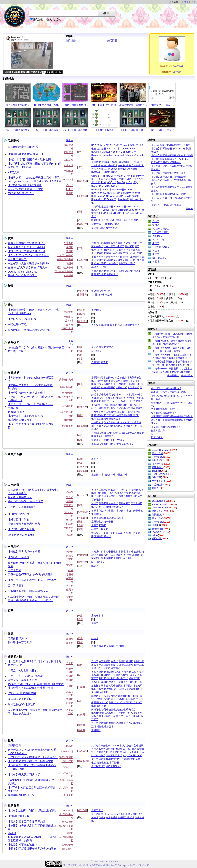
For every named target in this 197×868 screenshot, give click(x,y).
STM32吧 (96, 176)
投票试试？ (157, 437)
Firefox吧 (115, 145)
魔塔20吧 (106, 162)
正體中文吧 (124, 490)
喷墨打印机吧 (98, 220)
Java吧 (113, 186)
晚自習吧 (68, 276)
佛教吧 (70, 520)
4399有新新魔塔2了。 (21, 193)
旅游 (80, 347)
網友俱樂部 (84, 761)
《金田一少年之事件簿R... (18, 130)
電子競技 (83, 321)
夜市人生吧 (131, 426)
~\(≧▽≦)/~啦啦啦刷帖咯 (22, 693)
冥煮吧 (129, 533)
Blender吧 (126, 152)
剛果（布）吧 (116, 702)
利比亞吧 (131, 699)
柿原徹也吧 (121, 387)
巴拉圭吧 (116, 716)
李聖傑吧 (138, 401)
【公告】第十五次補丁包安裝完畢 (168, 177)
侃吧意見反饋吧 (129, 814)
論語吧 (95, 503)
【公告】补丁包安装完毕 (23, 844)
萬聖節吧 (96, 444)
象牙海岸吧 (134, 696)
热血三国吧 (105, 169)
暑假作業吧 (112, 274)
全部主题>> (187, 376)
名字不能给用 (159, 481)
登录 (186, 2)
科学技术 (83, 562)
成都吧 (130, 665)
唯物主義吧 (112, 503)
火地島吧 (135, 716)
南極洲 (81, 730)
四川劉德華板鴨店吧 (102, 295)
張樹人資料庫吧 (107, 749)
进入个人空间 (54, 20)
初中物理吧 (107, 558)
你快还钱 (156, 515)
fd (152, 434)
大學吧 (95, 271)
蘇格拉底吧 (124, 503)
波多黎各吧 (100, 689)
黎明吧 (98, 401)
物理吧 (70, 575)
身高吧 (102, 646)
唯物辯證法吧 (116, 507)
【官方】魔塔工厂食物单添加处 (27, 822)
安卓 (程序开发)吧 (115, 179)
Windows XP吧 (102, 193)
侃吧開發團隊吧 (126, 818)
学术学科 (83, 555)
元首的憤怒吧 (66, 412)
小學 (80, 267)
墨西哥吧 (96, 682)
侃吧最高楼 (14, 746)
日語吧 (70, 502)
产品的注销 (158, 485)
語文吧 (70, 497)
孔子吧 (98, 507)
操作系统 (83, 196)
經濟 (80, 529)
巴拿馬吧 (110, 686)
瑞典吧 (127, 672)
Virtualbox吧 (113, 149)
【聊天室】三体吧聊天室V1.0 (25, 416)
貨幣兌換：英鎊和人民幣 (23, 680)
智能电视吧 (97, 224)
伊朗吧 (107, 668)
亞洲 (80, 665)
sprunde (156, 471)
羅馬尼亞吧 (134, 678)
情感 (80, 525)
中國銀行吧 (121, 475)
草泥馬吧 (132, 433)
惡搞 (80, 435)
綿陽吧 (114, 665)
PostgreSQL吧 (109, 182)
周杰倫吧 (113, 395)
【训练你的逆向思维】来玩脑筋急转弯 (31, 761)
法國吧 (135, 672)
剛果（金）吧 (101, 702)
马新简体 (174, 2)
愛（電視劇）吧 (112, 423)
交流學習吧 (97, 533)
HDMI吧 (108, 224)
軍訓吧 (70, 264)
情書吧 (95, 525)
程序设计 (83, 181)
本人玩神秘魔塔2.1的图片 (23, 147)
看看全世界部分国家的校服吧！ (27, 243)
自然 (80, 566)
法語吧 (70, 524)
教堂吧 (120, 518)
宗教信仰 (83, 518)
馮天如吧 (124, 752)
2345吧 (126, 213)
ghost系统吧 (123, 199)
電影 (80, 415)
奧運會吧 (68, 312)
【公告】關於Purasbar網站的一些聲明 (171, 145)
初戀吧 (102, 525)
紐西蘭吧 (104, 723)
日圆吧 (156, 251)
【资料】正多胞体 (104, 130)
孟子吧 (105, 507)
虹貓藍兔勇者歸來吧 (119, 381)
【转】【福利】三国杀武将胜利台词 (29, 160)
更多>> (69, 140)
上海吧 (122, 665)
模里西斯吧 (97, 696)
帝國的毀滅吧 (101, 419)
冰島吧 (120, 672)
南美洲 (81, 715)
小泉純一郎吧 (126, 401)
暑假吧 (70, 247)
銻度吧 (108, 763)
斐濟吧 (112, 723)
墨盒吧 (134, 220)
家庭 (80, 616)
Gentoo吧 (111, 199)
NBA (80, 318)
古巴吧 (122, 689)
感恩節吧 (128, 444)
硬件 (80, 220)
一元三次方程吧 (117, 555)
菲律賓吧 (116, 668)
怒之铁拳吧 (135, 166)
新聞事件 (83, 295)
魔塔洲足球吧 (111, 408)
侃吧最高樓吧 (98, 766)
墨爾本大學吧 (98, 257)
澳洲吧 (95, 723)
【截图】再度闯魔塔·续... (75, 105)
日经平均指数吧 (160, 247)
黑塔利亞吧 (134, 384)
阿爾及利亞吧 (111, 699)
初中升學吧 (134, 511)
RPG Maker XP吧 (100, 145)
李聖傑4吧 (131, 398)
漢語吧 (134, 490)
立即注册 (179, 66)
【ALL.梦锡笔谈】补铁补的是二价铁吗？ (32, 580)
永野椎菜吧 (109, 440)
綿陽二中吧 (112, 250)
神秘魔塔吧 (125, 162)
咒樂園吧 (111, 415)
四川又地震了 (16, 586)
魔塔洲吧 (68, 420)
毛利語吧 (119, 493)
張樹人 (155, 488)
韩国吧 (156, 262)
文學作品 (83, 407)
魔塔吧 (70, 193)
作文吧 (129, 555)
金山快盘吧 (100, 149)
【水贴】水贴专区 (18, 816)
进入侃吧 (38, 20)
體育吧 (70, 325)
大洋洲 (81, 725)
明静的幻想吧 (110, 172)
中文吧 (127, 493)
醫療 (80, 639)
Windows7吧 (116, 196)
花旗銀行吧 (109, 475)
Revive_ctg (157, 457)
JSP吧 (98, 186)
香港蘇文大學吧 (127, 263)
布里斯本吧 (122, 723)
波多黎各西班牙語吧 (127, 496)
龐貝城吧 (96, 522)
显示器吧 (110, 220)
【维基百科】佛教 (18, 520)
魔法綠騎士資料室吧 (126, 749)
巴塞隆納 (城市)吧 (120, 675)
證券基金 (83, 471)
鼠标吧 (119, 220)
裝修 (80, 619)
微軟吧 (95, 459)
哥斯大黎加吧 (133, 689)
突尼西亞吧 (129, 702)
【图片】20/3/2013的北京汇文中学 (28, 255)
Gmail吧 (107, 210)
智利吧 (70, 676)
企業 (80, 459)
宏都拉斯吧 (112, 689)
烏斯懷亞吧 (112, 713)
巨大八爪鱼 (158, 453)
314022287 (158, 532)
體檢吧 (70, 639)
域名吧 (115, 210)
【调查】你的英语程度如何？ (166, 427)
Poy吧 (115, 401)
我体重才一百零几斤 (20, 643)
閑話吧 (115, 763)
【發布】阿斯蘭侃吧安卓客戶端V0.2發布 (32, 849)
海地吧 (105, 692)
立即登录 (178, 72)
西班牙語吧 (105, 490)
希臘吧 (102, 678)
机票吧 (102, 347)
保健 (80, 642)
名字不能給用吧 (114, 755)
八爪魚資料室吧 (130, 746)
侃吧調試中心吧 (99, 814)
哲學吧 (102, 503)
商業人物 (83, 467)
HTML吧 (123, 210)
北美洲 (81, 687)
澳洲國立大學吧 (121, 260)
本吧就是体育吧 (17, 324)
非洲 (80, 701)
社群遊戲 (83, 810)
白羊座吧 (96, 351)
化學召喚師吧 (66, 387)
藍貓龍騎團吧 (108, 387)
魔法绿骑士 (158, 467)
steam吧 (99, 172)
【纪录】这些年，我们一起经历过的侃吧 (32, 810)
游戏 (80, 167)
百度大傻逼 (14, 570)
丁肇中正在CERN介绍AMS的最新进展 (31, 574)
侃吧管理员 (158, 464)
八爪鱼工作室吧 (160, 232)
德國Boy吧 (107, 433)
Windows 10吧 (102, 196)
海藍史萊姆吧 (66, 757)
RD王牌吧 (114, 752)
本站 (82, 865)
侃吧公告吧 (67, 845)
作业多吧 (157, 236)
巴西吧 (112, 710)
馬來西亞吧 (105, 665)
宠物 (80, 359)
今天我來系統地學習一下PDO (25, 189)
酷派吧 (116, 224)
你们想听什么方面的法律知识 (166, 388)
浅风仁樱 (156, 477)
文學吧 (105, 444)
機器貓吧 (123, 384)
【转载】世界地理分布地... (47, 105)
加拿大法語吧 (109, 496)
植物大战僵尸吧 (109, 166)
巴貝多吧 (120, 686)
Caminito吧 (100, 713)
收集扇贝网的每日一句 (21, 795)
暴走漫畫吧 (67, 426)
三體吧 (70, 416)
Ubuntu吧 (106, 190)
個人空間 (83, 751)
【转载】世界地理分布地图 (24, 552)
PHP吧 (70, 189)
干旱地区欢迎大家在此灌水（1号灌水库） (33, 757)
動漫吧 (114, 384)
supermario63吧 (119, 169)
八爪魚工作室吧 (99, 746)
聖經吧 (102, 518)
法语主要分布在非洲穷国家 (24, 524)
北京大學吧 (112, 263)
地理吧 (70, 552)
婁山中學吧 (112, 271)
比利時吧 (106, 675)
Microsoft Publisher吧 (125, 155)
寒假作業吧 (100, 274)
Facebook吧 (120, 207)
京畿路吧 (99, 763)
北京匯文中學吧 (65, 255)
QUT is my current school (23, 272)
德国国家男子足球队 (20, 699)
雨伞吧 (105, 362)
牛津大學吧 (124, 257)
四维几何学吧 (98, 552)
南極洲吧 (96, 730)
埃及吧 (122, 699)
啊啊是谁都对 (159, 460)
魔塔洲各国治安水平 (20, 420)
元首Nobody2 (16, 412)
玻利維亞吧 (124, 713)
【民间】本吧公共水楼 (21, 529)
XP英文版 (14, 172)
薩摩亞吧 (109, 727)
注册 (194, 2)
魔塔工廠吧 (67, 822)
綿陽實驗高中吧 (65, 260)
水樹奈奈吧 (97, 440)
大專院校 (83, 260)
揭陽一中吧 (131, 243)
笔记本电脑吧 (98, 228)
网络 (80, 212)
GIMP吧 (98, 152)
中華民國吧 (105, 661)
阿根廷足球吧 (125, 325)
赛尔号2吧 (123, 166)
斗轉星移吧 (97, 423)
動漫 (80, 384)
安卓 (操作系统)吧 (119, 193)
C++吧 (70, 185)
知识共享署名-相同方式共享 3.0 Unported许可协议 (114, 865)
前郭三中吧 (136, 253)
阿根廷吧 (96, 710)
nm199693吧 (66, 752)
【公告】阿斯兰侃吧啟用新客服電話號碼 (172, 155)
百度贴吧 (134, 213)
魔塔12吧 (96, 162)
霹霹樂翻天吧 (66, 380)
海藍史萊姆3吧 (113, 766)
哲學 (80, 505)
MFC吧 (105, 186)
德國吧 (70, 699)
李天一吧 (106, 291)
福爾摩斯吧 (137, 408)
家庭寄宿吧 (97, 616)
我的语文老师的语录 (20, 497)
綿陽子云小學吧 (99, 267)
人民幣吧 (104, 529)
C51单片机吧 (132, 179)
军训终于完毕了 (17, 259)
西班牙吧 (135, 675)
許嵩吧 (95, 395)
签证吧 (95, 347)
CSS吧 (118, 213)
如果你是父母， (159, 431)
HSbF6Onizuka (160, 474)
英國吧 (70, 680)
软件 (80, 152)
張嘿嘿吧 (109, 436)
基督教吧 (111, 518)
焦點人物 (83, 291)
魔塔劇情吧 (67, 393)
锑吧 (71, 571)
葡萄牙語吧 (108, 493)
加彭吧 (100, 699)
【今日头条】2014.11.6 (22, 319)
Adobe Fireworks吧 (104, 155)
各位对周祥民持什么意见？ (165, 409)
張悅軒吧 (135, 395)
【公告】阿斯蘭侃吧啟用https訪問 (169, 194)
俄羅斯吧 (111, 672)
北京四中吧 (124, 250)
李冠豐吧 (96, 291)
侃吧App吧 (67, 849)
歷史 (80, 522)
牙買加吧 (130, 686)
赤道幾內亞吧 (110, 696)
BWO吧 (120, 440)
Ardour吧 (108, 152)
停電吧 (95, 623)
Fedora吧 (68, 180)
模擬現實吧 (129, 759)
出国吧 (156, 254)
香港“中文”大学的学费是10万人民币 (29, 267)
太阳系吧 (104, 555)
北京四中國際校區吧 (107, 253)
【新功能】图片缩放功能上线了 (167, 205)
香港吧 (137, 661)
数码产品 (83, 224)
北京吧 (137, 665)
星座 (80, 351)
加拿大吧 (113, 682)
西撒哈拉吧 (100, 706)
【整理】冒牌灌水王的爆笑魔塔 (27, 393)
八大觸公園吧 (120, 433)
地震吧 (70, 586)
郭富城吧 (106, 401)
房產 (80, 463)
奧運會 (81, 310)
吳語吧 (98, 496)
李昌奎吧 (99, 536)
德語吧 (70, 535)
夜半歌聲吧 (100, 415)
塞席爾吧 (123, 696)
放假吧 (122, 271)
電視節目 (83, 426)
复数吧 (137, 552)
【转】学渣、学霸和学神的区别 (27, 251)
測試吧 (70, 833)
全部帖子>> (173, 376)
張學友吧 (104, 395)
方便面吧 (96, 362)
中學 (80, 248)
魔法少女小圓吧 (102, 384)
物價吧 (95, 529)
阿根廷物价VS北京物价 (22, 704)
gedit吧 (117, 152)
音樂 (80, 440)
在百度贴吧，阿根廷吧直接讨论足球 (29, 330)
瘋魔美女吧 (114, 419)
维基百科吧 (107, 207)
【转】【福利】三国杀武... (162, 130)
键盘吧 (127, 220)
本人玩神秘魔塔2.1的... (18, 105)
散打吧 (136, 325)
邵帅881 (156, 525)
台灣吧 (70, 686)
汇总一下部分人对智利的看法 (25, 676)
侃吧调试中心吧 (160, 229)
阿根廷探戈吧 (116, 444)
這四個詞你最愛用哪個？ (164, 413)
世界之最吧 (109, 533)
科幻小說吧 (67, 406)
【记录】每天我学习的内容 (24, 774)
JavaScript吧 (123, 182)
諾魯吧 (100, 727)
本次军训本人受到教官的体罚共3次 (29, 263)
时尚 (80, 355)
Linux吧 (127, 196)
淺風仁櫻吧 (67, 761)
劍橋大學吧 (112, 257)
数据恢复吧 (112, 228)
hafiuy (155, 535)
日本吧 (70, 663)
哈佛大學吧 (100, 263)
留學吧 (95, 511)
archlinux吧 (100, 199)
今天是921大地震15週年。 (24, 671)
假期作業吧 (105, 511)
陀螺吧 (137, 555)
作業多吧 (68, 243)
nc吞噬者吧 (136, 755)
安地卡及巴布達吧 (128, 682)
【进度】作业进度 (18, 514)
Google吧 (133, 210)
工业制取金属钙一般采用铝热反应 (28, 591)
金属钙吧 (118, 558)
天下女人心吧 (106, 426)
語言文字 (83, 495)
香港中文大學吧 (65, 268)
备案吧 (110, 213)
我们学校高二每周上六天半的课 (27, 247)
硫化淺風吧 (67, 795)
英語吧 (70, 492)
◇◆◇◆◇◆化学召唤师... (104, 105)
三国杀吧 (68, 160)
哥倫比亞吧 (105, 716)
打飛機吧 (121, 646)
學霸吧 (70, 251)
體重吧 (70, 643)
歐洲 (80, 675)
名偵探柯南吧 (101, 381)
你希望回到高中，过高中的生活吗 (168, 392)
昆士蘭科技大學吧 (64, 271)
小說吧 (100, 408)
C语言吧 (69, 166)
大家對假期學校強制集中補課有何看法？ (172, 416)
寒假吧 (130, 271)
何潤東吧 (120, 398)
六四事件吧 (107, 522)
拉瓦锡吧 (128, 558)
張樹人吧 (104, 752)
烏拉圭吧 (121, 710)
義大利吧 (111, 678)
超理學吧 (96, 433)
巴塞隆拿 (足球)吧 (101, 325)
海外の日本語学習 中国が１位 (26, 501)
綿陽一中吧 (100, 250)
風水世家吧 (119, 426)
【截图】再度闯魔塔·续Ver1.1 (25, 154)
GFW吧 (98, 210)
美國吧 (105, 682)
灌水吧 (70, 746)
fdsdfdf (12, 833)
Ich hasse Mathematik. (21, 535)
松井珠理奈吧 (108, 398)
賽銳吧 (108, 536)
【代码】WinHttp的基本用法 (25, 185)
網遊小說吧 (124, 408)
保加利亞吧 (122, 678)
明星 (80, 398)
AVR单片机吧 (116, 176)
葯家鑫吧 (120, 533)
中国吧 (156, 243)
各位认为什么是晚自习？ (23, 275)
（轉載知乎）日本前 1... (162, 105)
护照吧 (110, 347)
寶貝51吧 (68, 767)
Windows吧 (118, 190)
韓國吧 (130, 661)
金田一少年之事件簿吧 (117, 378)
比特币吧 (96, 207)
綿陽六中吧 (124, 253)
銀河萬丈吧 (134, 387)
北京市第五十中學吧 (114, 246)
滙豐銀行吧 (97, 475)
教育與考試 (84, 512)
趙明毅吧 (99, 436)
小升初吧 (123, 511)
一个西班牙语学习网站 (21, 507)
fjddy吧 (126, 755)
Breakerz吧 (124, 395)
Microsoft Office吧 (129, 145)
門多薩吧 (126, 716)
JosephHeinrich (160, 450)
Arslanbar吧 (67, 811)
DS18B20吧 (97, 562)
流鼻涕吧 (111, 646)
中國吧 (114, 661)
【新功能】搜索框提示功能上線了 (168, 173)
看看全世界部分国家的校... (133, 105)
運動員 (81, 314)
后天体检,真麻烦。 (19, 639)
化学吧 (70, 565)
